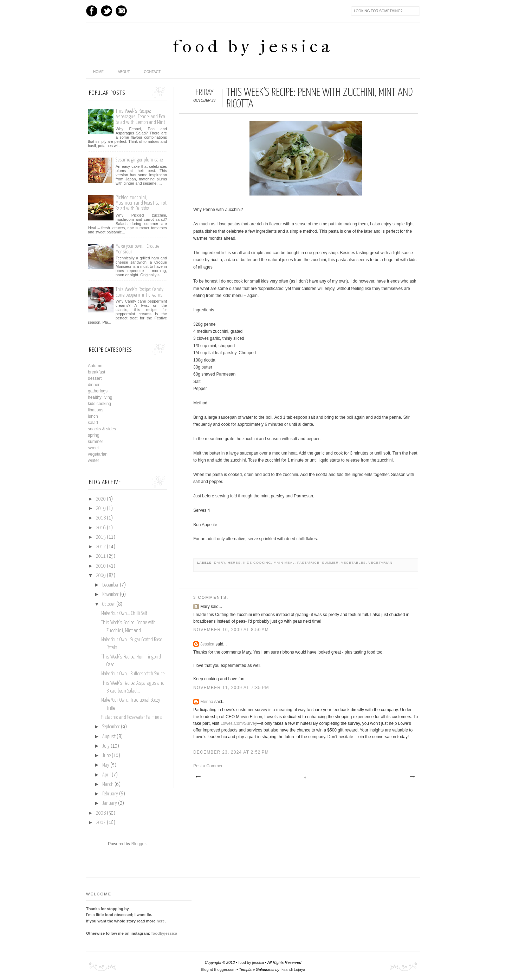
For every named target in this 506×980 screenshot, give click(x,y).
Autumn (95, 366)
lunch (93, 416)
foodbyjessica (164, 933)
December (111, 585)
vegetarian (380, 563)
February (110, 794)
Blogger (139, 844)
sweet (93, 448)
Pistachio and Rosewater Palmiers (132, 717)
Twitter (106, 11)
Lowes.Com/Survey (239, 723)
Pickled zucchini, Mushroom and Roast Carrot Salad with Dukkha (141, 203)
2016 (101, 528)
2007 (101, 823)
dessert (95, 378)
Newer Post (198, 777)
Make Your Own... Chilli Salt (124, 614)
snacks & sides (102, 429)
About (124, 72)
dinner (94, 385)
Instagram (121, 11)
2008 (101, 813)
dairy (220, 563)
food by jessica (253, 47)
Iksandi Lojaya (293, 969)
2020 (101, 499)
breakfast (96, 372)
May (106, 765)
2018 (101, 518)
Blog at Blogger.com (218, 969)
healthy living (100, 397)
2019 (101, 509)
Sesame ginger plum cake (139, 160)
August (109, 737)
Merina (207, 702)
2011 (101, 556)
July (106, 746)
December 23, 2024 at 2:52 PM (231, 752)
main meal (284, 563)
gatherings (98, 391)
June (106, 756)
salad (93, 423)
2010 (101, 566)
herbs (234, 563)
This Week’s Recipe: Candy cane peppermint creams (140, 292)
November (111, 595)
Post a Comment (209, 766)
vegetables (353, 563)
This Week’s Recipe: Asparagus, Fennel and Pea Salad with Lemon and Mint (140, 117)
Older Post (412, 777)
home (98, 72)
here (160, 921)
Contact (152, 72)
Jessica (207, 644)
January (110, 803)
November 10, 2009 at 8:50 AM (231, 630)
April (106, 775)
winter (93, 461)
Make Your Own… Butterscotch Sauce (133, 674)
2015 (101, 537)
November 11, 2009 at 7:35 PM (231, 688)
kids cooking (257, 563)
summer (330, 563)
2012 (101, 547)
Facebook (92, 11)
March (108, 784)
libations (96, 410)
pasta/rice (309, 563)
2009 (101, 576)
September (111, 727)
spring (94, 435)
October (109, 604)
